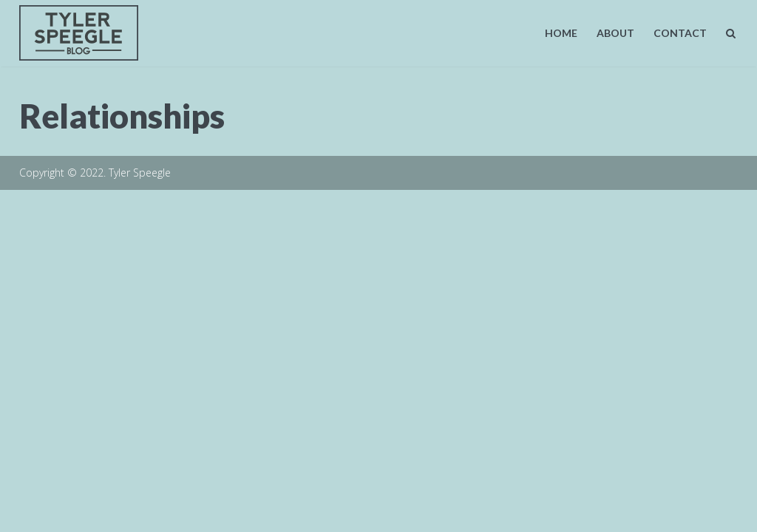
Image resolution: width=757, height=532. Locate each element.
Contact (680, 33)
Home (561, 33)
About (615, 33)
